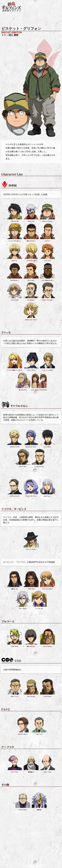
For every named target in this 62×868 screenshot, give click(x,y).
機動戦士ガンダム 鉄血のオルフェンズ (12, 7)
